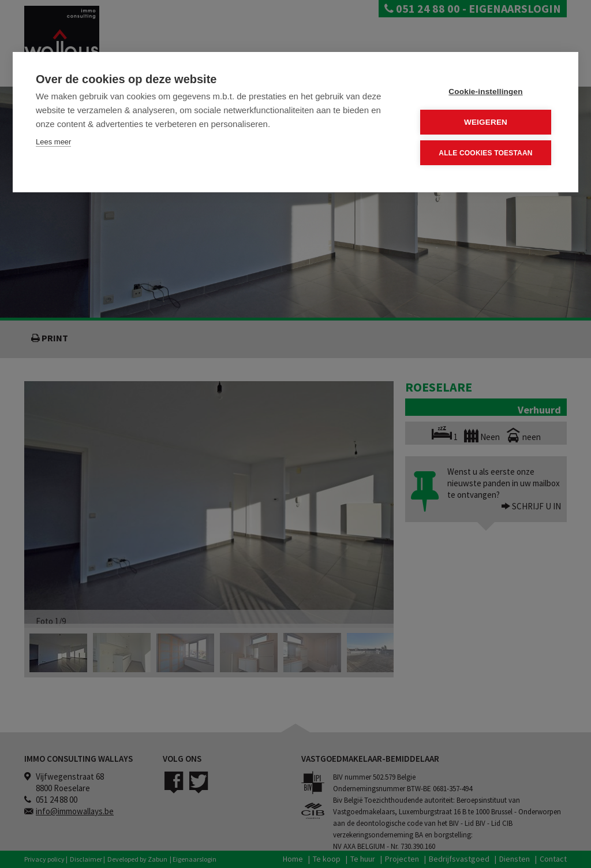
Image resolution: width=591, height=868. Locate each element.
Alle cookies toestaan (485, 152)
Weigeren (486, 122)
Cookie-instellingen (485, 92)
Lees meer (53, 142)
